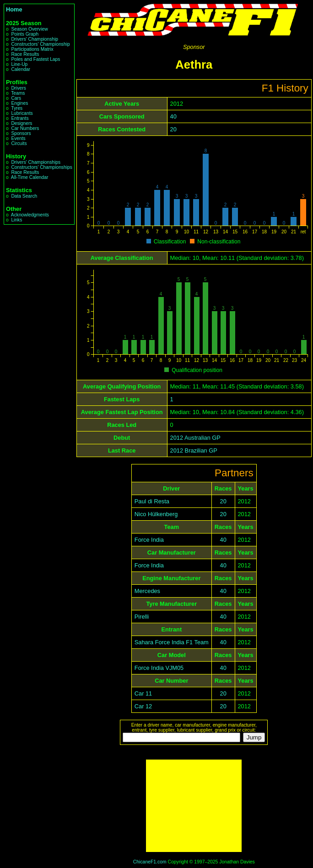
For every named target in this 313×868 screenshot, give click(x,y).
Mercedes (147, 591)
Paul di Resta (152, 501)
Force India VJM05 (159, 668)
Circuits (19, 143)
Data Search (24, 196)
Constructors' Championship (40, 44)
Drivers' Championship (35, 39)
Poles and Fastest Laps (35, 59)
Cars (16, 98)
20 (173, 129)
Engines (19, 103)
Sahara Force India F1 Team (172, 642)
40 (173, 116)
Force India (149, 540)
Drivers (18, 88)
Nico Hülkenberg (156, 514)
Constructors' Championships (41, 167)
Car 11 (143, 693)
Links (16, 220)
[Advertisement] (194, 806)
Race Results (25, 54)
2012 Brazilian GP (194, 450)
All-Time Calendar (30, 177)
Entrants (20, 118)
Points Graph (25, 34)
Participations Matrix (32, 49)
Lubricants (22, 113)
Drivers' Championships (36, 162)
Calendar (21, 69)
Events (18, 138)
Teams (18, 93)
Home (14, 9)
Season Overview (29, 29)
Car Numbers (25, 128)
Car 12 (143, 706)
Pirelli (142, 617)
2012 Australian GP (195, 438)
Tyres (17, 108)
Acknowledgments (30, 215)
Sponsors (21, 133)
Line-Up (19, 64)
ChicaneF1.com (150, 862)
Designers (22, 123)
